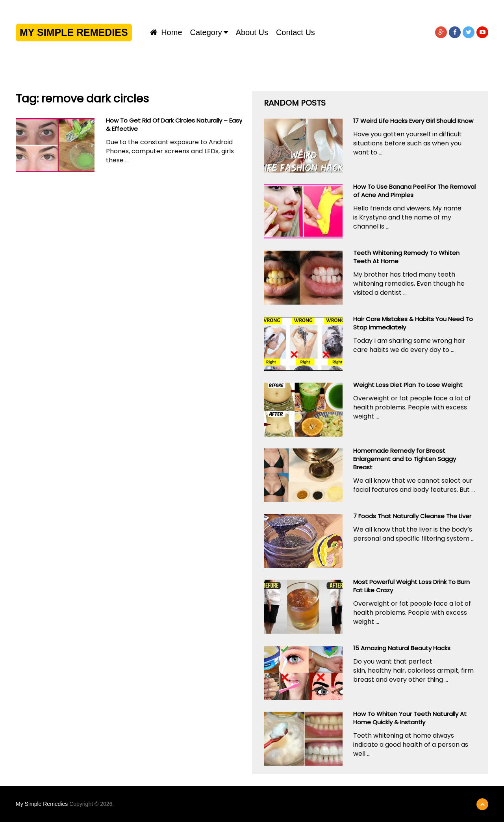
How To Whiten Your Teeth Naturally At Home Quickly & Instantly (410, 718)
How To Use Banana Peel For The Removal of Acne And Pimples (414, 191)
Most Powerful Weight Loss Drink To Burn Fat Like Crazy (411, 586)
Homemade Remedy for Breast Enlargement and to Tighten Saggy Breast (405, 459)
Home (166, 32)
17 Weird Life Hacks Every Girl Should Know (413, 121)
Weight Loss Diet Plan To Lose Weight (408, 385)
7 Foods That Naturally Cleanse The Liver (412, 516)
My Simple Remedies (74, 32)
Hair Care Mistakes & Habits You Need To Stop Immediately (413, 323)
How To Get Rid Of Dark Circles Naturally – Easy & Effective (174, 125)
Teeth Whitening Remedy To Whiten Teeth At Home (406, 257)
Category (206, 32)
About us (252, 32)
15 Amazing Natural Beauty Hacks (402, 648)
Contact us (296, 32)
